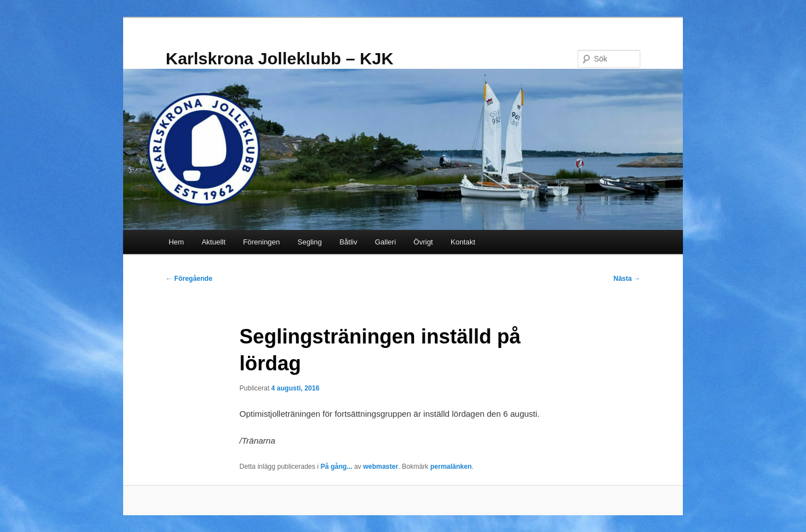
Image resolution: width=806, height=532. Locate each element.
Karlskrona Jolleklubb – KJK (280, 58)
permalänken (451, 467)
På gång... (337, 467)
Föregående (189, 279)
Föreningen (261, 242)
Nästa (627, 279)
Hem (176, 242)
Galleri (386, 242)
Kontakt (463, 242)
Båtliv (348, 242)
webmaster (381, 467)
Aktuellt (214, 242)
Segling (310, 242)
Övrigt (423, 242)
